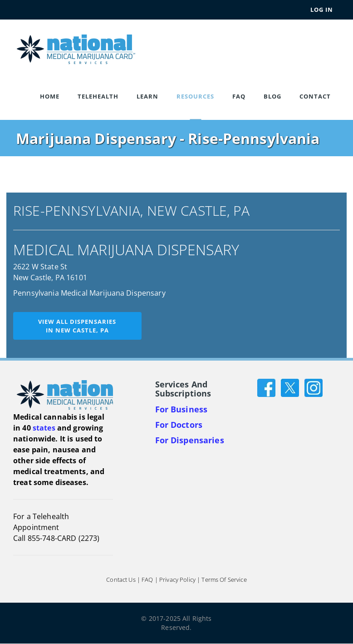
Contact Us (121, 580)
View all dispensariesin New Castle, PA (77, 326)
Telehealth (98, 96)
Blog (272, 96)
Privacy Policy (177, 580)
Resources (195, 96)
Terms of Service (224, 580)
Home (50, 96)
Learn (147, 96)
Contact (315, 96)
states (44, 428)
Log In (322, 10)
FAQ (239, 96)
